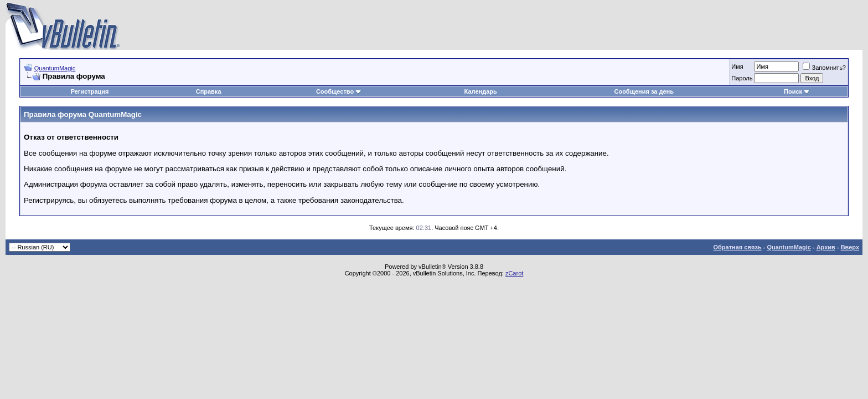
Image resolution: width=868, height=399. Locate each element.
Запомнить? (824, 68)
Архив (826, 247)
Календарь (481, 91)
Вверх (850, 247)
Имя (737, 66)
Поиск (797, 91)
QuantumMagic (55, 68)
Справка (209, 91)
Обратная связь (737, 247)
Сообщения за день (644, 91)
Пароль (742, 78)
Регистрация (90, 91)
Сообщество (339, 91)
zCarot (514, 273)
